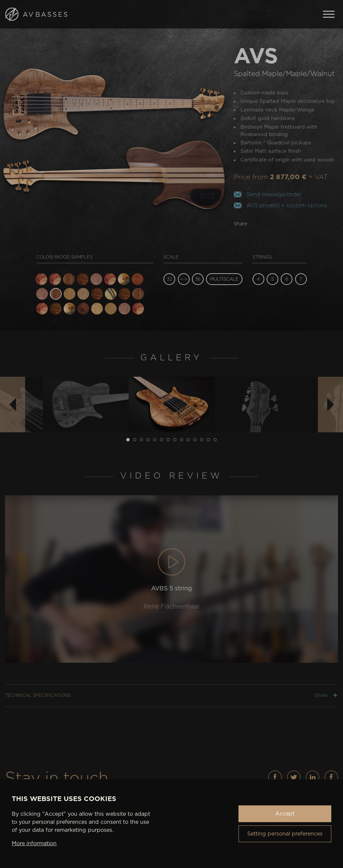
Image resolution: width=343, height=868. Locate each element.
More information (34, 844)
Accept (285, 814)
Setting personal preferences (285, 834)
